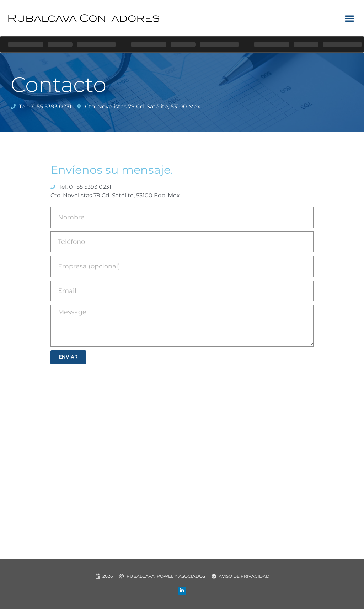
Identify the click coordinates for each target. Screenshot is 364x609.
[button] (349, 18)
